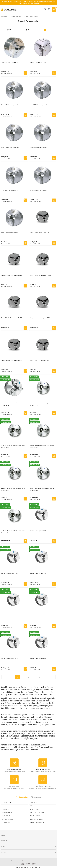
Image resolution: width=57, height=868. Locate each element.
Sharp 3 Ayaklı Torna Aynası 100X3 (12, 360)
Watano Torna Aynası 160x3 (10, 616)
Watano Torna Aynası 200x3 (38, 616)
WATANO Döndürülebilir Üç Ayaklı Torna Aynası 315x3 (13, 489)
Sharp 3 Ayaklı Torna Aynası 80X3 (40, 360)
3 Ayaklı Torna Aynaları (31, 17)
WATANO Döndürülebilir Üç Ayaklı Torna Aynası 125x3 (13, 404)
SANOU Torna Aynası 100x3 (38, 62)
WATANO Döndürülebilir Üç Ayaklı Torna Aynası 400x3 (42, 489)
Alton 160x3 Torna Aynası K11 (38, 147)
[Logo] (9, 9)
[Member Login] (49, 9)
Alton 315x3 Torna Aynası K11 (10, 105)
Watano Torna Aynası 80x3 (38, 531)
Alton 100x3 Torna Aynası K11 (38, 190)
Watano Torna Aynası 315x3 (38, 659)
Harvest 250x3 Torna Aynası (10, 62)
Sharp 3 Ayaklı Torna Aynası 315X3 (40, 233)
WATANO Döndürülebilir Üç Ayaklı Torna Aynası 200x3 (13, 447)
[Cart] (54, 9)
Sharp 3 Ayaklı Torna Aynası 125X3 (40, 318)
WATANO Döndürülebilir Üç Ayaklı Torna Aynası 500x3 (13, 532)
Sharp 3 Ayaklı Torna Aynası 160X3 (12, 318)
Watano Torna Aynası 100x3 (10, 573)
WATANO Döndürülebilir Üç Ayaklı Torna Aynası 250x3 (42, 447)
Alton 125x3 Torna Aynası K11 (10, 190)
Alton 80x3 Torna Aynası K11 (10, 233)
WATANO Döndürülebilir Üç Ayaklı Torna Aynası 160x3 (42, 404)
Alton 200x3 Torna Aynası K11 (10, 147)
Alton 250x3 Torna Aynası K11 (39, 105)
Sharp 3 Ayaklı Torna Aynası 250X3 (12, 275)
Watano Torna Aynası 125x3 (38, 573)
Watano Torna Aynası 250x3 (10, 659)
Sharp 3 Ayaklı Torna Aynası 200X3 (40, 275)
